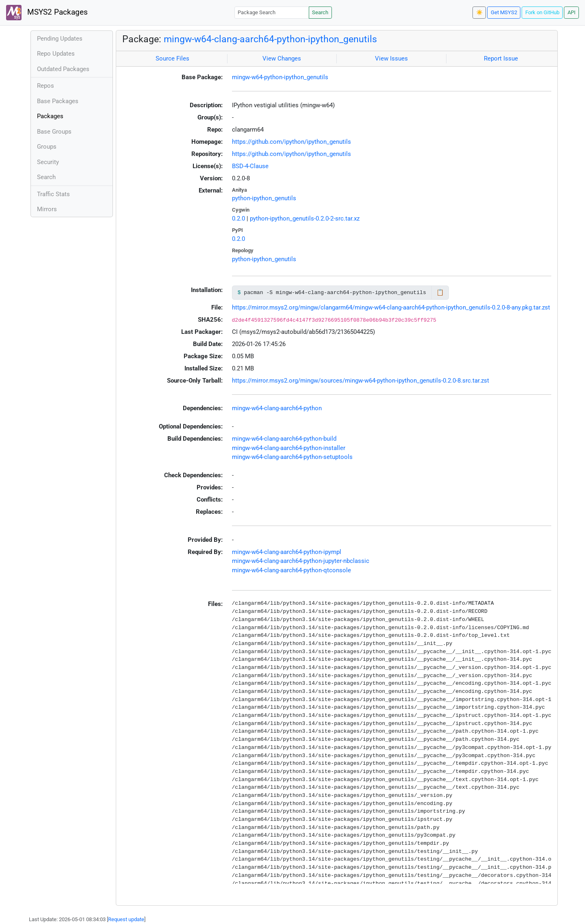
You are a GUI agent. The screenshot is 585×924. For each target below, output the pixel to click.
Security (48, 162)
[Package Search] (272, 12)
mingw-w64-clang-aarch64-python (277, 408)
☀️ (479, 12)
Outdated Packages (63, 69)
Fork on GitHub (542, 12)
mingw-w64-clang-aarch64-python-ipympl (287, 552)
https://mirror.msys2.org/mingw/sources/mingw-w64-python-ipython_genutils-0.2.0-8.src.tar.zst (361, 381)
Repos (45, 86)
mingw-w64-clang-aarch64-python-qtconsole (291, 570)
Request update (126, 919)
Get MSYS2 (504, 12)
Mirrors (47, 209)
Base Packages (58, 101)
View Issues (391, 58)
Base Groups (54, 132)
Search (320, 12)
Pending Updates (60, 39)
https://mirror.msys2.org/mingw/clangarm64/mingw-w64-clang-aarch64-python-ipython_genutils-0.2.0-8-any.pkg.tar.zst (391, 307)
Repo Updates (56, 54)
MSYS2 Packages (47, 13)
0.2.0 (238, 219)
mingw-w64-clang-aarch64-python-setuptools (292, 457)
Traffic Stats (53, 194)
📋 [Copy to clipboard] (440, 292)
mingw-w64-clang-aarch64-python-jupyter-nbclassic (301, 561)
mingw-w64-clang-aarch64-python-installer (289, 448)
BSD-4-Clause (250, 166)
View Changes (282, 58)
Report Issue (501, 58)
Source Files (172, 58)
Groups (47, 147)
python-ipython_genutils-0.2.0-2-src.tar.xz (305, 219)
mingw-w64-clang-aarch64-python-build (284, 439)
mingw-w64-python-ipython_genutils (280, 77)
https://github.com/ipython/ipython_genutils (291, 142)
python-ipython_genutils (264, 198)
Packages (50, 116)
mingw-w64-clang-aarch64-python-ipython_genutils (270, 39)
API (572, 12)
